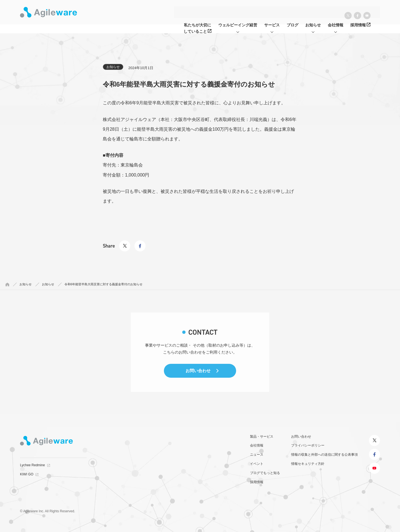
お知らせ (113, 67)
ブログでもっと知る (265, 473)
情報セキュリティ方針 (308, 464)
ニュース (257, 455)
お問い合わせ (198, 371)
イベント (257, 464)
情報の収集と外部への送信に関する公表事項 (324, 455)
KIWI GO (27, 474)
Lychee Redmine (32, 465)
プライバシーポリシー (308, 445)
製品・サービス (262, 437)
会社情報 (257, 445)
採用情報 (257, 482)
